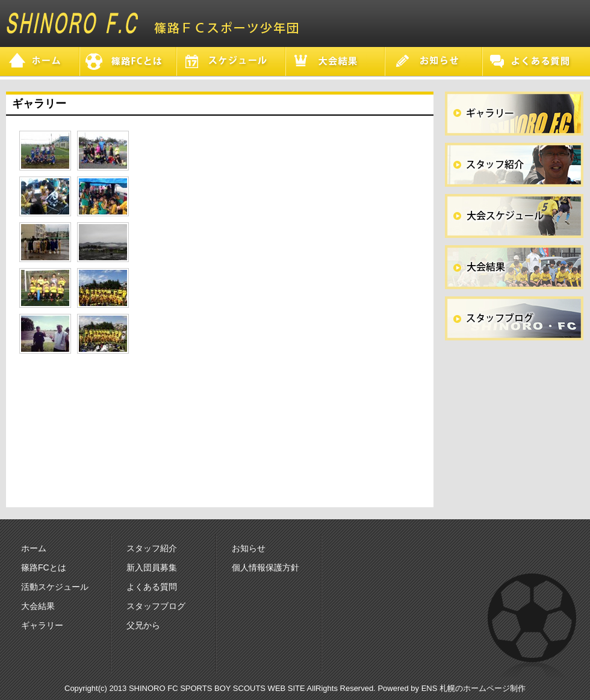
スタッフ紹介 (152, 548)
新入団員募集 (152, 567)
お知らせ (249, 548)
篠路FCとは (44, 567)
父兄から (143, 625)
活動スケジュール (55, 587)
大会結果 (38, 606)
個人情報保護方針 (265, 567)
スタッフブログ (156, 606)
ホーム (34, 548)
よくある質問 (152, 587)
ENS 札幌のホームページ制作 (474, 688)
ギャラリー (42, 625)
